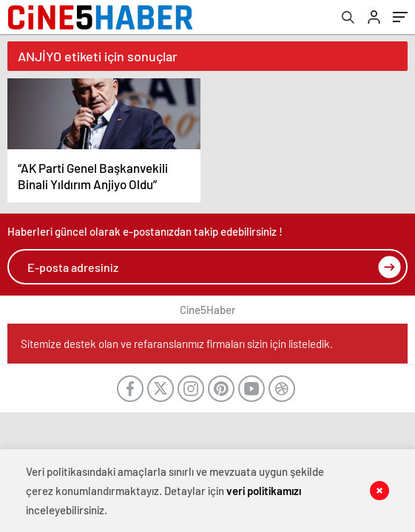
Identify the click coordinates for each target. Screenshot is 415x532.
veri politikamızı (264, 491)
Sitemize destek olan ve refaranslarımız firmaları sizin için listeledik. (177, 344)
